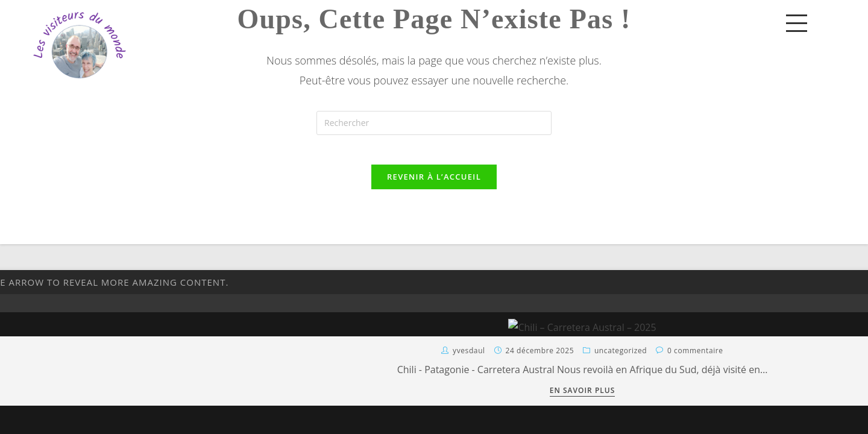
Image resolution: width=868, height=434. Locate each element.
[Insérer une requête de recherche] (434, 123)
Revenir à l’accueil (434, 184)
